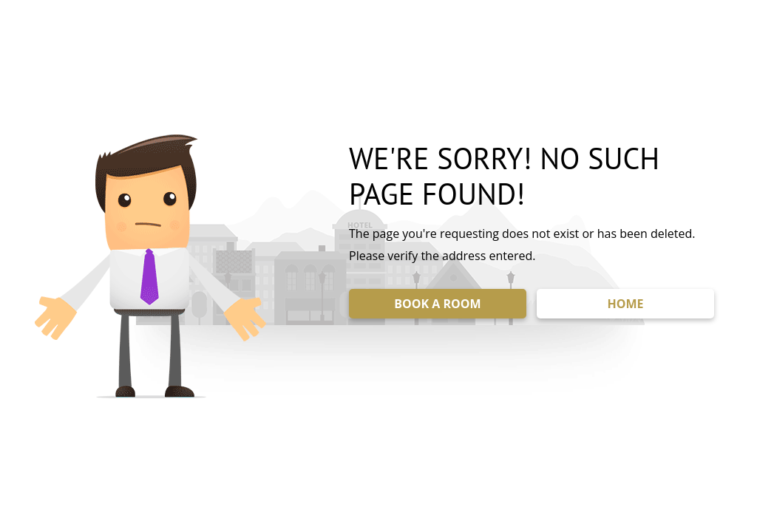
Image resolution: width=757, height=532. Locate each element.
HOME (625, 304)
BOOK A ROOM (437, 304)
